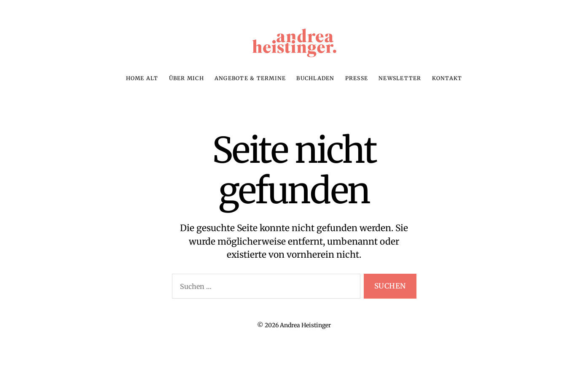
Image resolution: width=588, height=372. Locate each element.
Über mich (187, 87)
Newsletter (400, 87)
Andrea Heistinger (305, 334)
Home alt (142, 87)
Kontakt (447, 87)
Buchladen (315, 87)
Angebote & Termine (250, 87)
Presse (357, 87)
